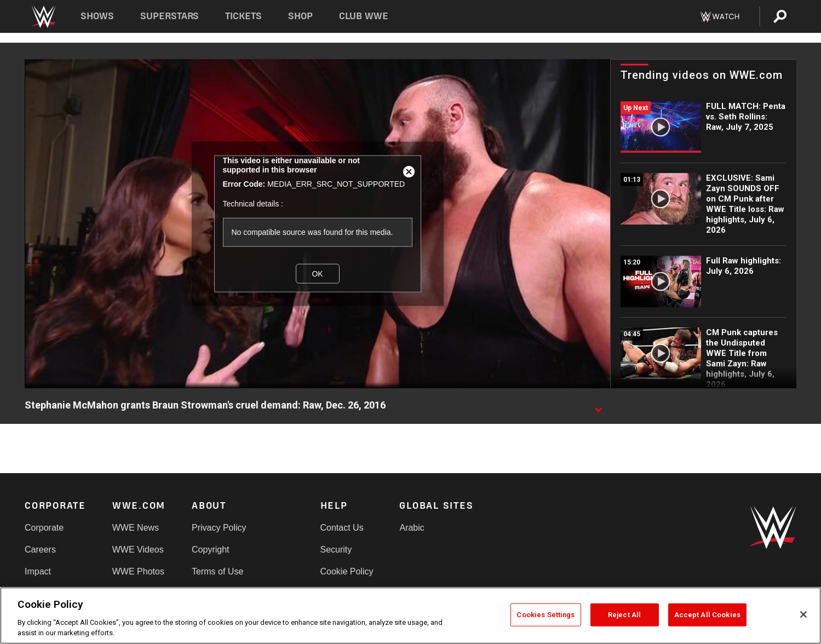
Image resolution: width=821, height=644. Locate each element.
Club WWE (364, 16)
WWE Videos (138, 550)
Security (336, 550)
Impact (38, 571)
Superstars (170, 16)
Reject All (624, 615)
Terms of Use (217, 571)
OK (317, 273)
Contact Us (342, 528)
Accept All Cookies (707, 615)
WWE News (136, 528)
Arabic (412, 528)
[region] (410, 616)
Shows (97, 16)
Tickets (243, 16)
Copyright (210, 550)
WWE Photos (138, 571)
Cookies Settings (546, 615)
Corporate (44, 528)
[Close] (803, 614)
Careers (40, 550)
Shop (300, 16)
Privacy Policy (219, 528)
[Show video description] (598, 406)
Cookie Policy (347, 571)
